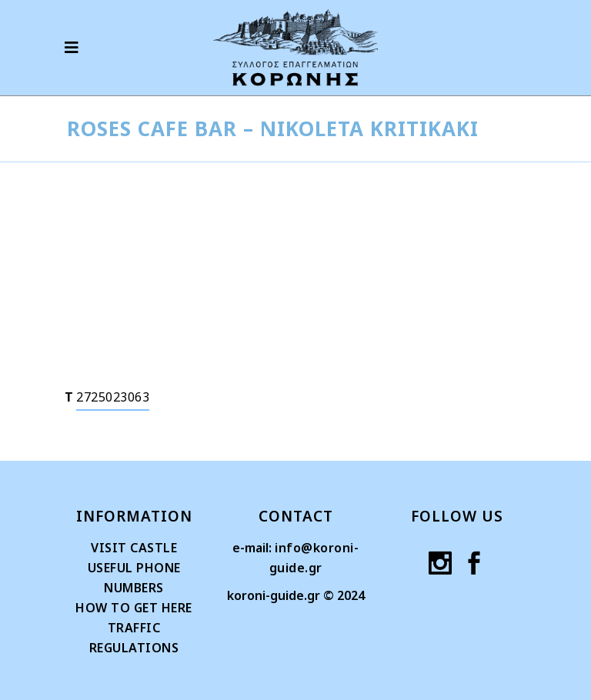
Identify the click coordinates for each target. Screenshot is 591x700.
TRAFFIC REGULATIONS (134, 638)
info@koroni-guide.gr (314, 558)
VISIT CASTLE (134, 548)
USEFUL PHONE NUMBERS (134, 578)
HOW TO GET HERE (134, 608)
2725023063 (113, 397)
